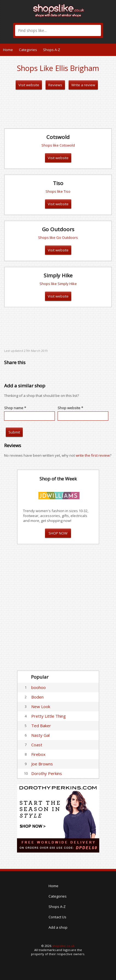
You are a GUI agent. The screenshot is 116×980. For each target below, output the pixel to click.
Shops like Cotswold (58, 145)
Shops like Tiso (58, 191)
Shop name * (15, 408)
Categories (28, 50)
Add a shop (58, 927)
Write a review (83, 85)
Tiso (58, 183)
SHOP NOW (58, 533)
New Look (41, 706)
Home (8, 50)
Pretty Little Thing (49, 716)
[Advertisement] (58, 109)
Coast (37, 745)
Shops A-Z (52, 50)
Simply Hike (58, 275)
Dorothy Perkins (47, 773)
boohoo (39, 687)
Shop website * (70, 408)
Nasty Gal (40, 735)
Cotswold (58, 137)
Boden (37, 697)
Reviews (55, 85)
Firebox (38, 754)
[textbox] (58, 30)
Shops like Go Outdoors (58, 237)
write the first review (93, 455)
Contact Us (57, 917)
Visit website (29, 85)
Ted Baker (41, 726)
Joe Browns (42, 764)
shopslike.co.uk (63, 946)
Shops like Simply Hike (58, 284)
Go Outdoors (58, 229)
